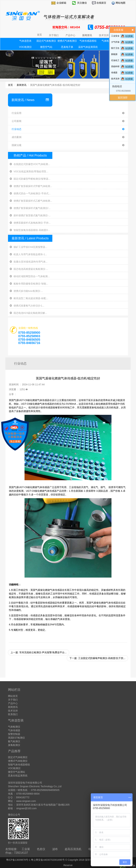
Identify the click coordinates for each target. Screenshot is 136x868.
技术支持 (115, 79)
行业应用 (68, 113)
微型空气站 (46, 47)
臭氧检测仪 (14, 745)
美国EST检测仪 (16, 738)
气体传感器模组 (88, 41)
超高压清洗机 (73, 849)
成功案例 (68, 137)
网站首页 (13, 696)
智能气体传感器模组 (19, 765)
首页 (39, 35)
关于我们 (13, 700)
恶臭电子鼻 (67, 47)
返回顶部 (123, 98)
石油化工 (115, 60)
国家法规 (68, 145)
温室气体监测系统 (88, 47)
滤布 (55, 849)
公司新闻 (68, 121)
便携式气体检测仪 (67, 41)
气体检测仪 (14, 727)
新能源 (114, 54)
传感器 (114, 73)
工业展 (26, 849)
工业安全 (115, 36)
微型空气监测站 (17, 772)
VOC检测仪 (25, 47)
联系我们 (13, 714)
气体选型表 (25, 41)
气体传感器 (14, 730)
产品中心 (13, 703)
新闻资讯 (22, 85)
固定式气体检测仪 (46, 41)
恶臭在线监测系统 (18, 776)
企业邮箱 (61, 3)
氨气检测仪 (14, 741)
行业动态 (68, 129)
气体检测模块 (109, 41)
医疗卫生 (115, 48)
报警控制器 (14, 734)
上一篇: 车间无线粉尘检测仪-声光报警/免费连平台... (39, 652)
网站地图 (120, 3)
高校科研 (115, 66)
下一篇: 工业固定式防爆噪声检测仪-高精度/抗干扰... (97, 658)
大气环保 (115, 42)
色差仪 (41, 849)
